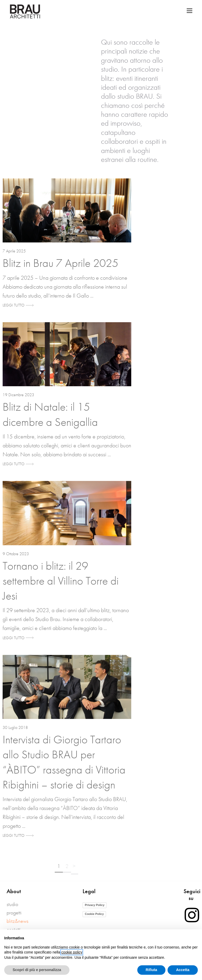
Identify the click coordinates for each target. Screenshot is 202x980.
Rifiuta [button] (151, 970)
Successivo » (75, 867)
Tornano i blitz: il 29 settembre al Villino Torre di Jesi (61, 581)
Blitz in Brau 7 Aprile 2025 (60, 263)
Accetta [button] (183, 970)
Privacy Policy (95, 905)
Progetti (14, 913)
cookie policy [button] (72, 952)
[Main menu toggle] (190, 11)
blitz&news (17, 921)
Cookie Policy (94, 914)
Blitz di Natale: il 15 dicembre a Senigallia (50, 414)
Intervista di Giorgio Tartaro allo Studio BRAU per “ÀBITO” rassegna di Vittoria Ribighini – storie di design (64, 762)
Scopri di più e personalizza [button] (37, 970)
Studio (12, 904)
